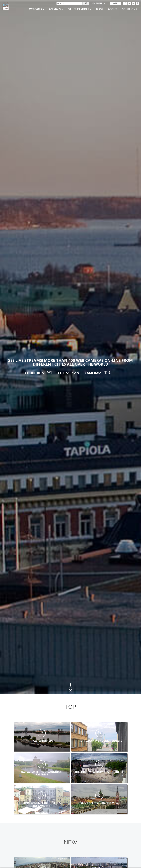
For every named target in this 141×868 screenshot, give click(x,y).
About (113, 9)
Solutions (129, 9)
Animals (56, 9)
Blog (100, 9)
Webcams (37, 9)
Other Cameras (79, 9)
